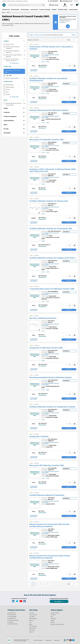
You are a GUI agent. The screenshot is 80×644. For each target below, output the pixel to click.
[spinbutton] (72, 66)
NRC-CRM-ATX (52, 174)
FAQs (52, 617)
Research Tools (12, 613)
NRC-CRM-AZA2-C (53, 409)
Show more (15, 63)
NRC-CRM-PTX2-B (53, 52)
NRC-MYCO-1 (51, 321)
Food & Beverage (13, 616)
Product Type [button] (14, 66)
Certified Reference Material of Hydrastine (47, 495)
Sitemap (53, 622)
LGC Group (32, 613)
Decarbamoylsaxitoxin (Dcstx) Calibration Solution (51, 377)
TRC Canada (32, 630)
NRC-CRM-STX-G (52, 113)
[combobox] (27, 5)
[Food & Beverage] (8, 617)
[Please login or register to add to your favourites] (66, 66)
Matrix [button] (14, 125)
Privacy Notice (48, 640)
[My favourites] (71, 5)
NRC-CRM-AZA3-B (53, 351)
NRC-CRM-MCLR (52, 142)
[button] (75, 66)
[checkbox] (4, 44)
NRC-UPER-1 (51, 529)
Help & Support (19, 1)
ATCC (30, 622)
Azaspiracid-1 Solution (39, 436)
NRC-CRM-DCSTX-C (53, 380)
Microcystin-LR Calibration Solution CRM (46, 140)
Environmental (12, 618)
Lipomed (31, 632)
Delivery (53, 620)
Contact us (25, 1)
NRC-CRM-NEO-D (53, 83)
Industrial (11, 622)
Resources (13, 1)
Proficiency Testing (13, 624)
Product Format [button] (14, 81)
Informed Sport (33, 628)
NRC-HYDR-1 (51, 498)
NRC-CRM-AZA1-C (53, 439)
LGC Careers (32, 617)
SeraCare (31, 620)
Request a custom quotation (57, 624)
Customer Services (55, 613)
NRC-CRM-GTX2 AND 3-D (55, 231)
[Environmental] (8, 619)
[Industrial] (8, 622)
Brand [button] (14, 100)
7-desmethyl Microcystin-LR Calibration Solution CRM (52, 289)
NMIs (8, 13)
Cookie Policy (57, 640)
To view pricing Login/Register (34, 70)
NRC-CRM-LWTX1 (53, 261)
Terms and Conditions (38, 640)
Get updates (58, 601)
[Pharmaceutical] (8, 615)
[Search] (44, 5)
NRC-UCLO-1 (51, 561)
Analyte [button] (14, 108)
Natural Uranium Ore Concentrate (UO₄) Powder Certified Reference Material (49, 525)
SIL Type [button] (14, 129)
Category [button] (14, 41)
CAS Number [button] (14, 133)
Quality (9, 1)
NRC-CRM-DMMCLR (53, 292)
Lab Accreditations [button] (14, 121)
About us (4, 1)
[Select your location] (76, 1)
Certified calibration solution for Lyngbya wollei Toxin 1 (52, 258)
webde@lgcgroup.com (67, 1)
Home (4, 13)
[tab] (14, 41)
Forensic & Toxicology (14, 620)
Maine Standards (33, 619)
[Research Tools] (8, 613)
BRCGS (31, 624)
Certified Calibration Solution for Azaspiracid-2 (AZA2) (52, 407)
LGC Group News (33, 615)
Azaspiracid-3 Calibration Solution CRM (46, 348)
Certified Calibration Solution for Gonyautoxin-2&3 (51, 229)
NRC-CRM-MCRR (52, 468)
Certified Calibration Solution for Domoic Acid (49, 201)
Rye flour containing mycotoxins (43, 318)
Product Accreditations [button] (14, 116)
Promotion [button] (14, 112)
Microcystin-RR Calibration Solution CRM (46, 465)
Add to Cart (69, 70)
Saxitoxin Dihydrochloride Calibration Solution (49, 110)
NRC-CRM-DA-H (52, 204)
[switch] (8, 76)
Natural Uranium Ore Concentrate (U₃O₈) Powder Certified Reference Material (50, 557)
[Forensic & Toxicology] (8, 620)
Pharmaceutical (12, 615)
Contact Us (53, 615)
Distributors (53, 619)
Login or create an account (37, 35)
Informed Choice (33, 626)
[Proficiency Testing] (8, 624)
